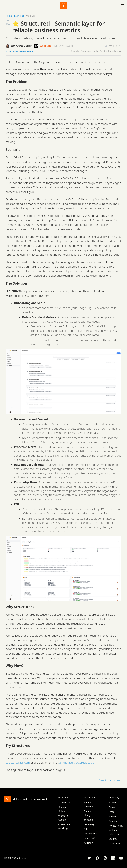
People (112, 817)
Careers (113, 821)
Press (111, 812)
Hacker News (90, 834)
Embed (115, 46)
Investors (88, 820)
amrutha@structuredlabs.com (78, 762)
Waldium (43, 46)
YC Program (65, 803)
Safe (86, 829)
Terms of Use (115, 844)
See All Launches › (110, 780)
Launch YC (89, 838)
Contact (112, 807)
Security (113, 839)
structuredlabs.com (18, 762)
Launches (19, 16)
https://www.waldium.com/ (20, 51)
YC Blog (113, 803)
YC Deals (88, 843)
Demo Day (89, 824)
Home (9, 16)
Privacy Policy (116, 826)
